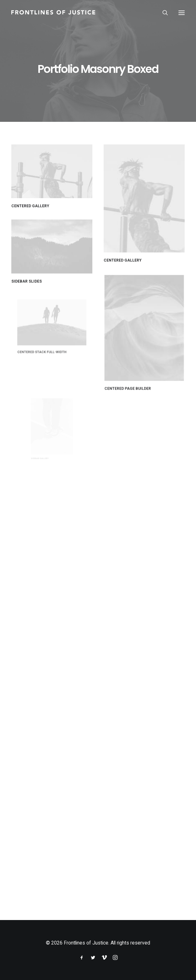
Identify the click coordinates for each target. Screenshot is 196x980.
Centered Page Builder (135, 363)
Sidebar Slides (30, 277)
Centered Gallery (30, 206)
